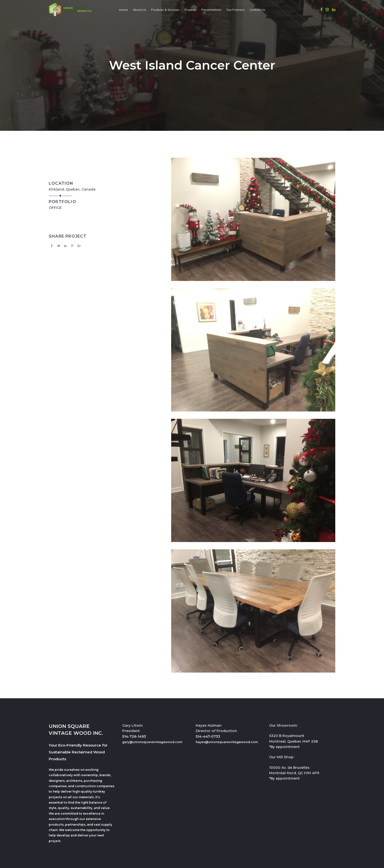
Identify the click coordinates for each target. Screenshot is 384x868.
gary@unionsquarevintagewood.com (152, 742)
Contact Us (257, 10)
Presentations (211, 10)
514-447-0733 (208, 736)
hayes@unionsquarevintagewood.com (227, 742)
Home (123, 10)
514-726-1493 (134, 736)
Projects (191, 10)
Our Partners (236, 10)
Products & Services (165, 10)
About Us (139, 10)
